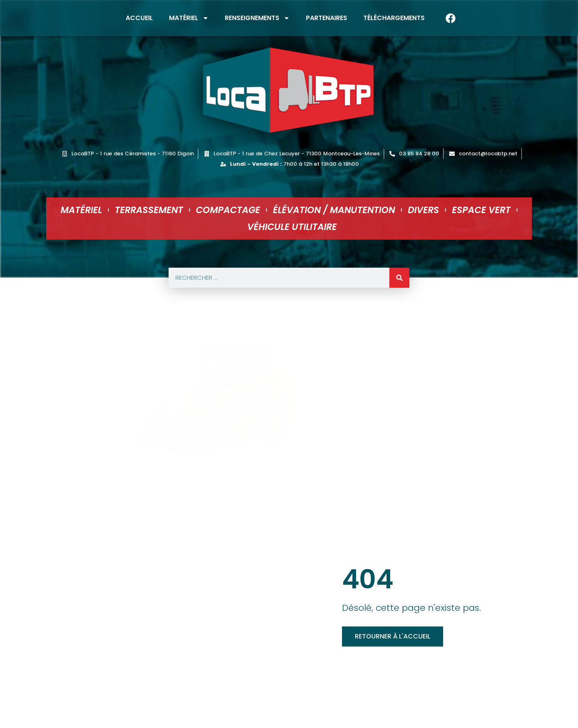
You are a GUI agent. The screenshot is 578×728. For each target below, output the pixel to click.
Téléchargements (394, 18)
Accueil (139, 18)
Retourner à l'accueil (393, 636)
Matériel (189, 18)
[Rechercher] (399, 278)
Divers (423, 210)
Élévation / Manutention (334, 210)
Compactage (228, 210)
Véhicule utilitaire (292, 227)
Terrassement (149, 210)
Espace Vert (481, 210)
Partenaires (327, 18)
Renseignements (257, 18)
